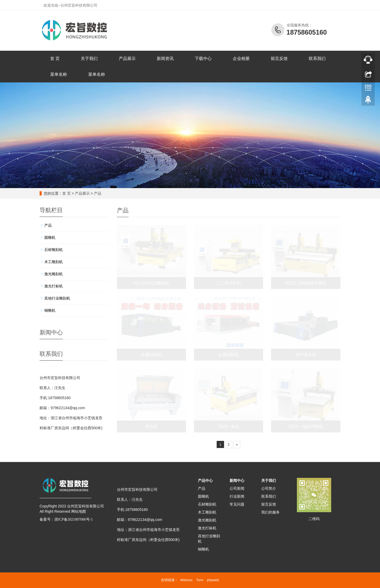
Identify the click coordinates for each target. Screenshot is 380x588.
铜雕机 (50, 310)
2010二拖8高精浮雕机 (306, 283)
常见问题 (237, 504)
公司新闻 (237, 488)
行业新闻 (237, 496)
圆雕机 (50, 237)
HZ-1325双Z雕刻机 (151, 283)
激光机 (151, 426)
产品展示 (127, 59)
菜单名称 (59, 74)
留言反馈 (279, 59)
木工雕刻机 (54, 262)
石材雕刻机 (54, 250)
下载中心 (203, 59)
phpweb (213, 580)
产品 (98, 193)
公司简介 (269, 488)
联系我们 (317, 59)
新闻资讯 (165, 59)
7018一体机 (229, 426)
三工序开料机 (229, 283)
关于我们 (89, 59)
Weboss (186, 580)
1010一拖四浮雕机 (306, 426)
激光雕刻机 (54, 274)
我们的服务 (270, 512)
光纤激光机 (306, 355)
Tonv (200, 580)
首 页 (55, 59)
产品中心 (205, 480)
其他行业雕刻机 (57, 298)
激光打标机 (54, 286)
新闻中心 (237, 480)
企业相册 (241, 59)
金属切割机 (151, 355)
